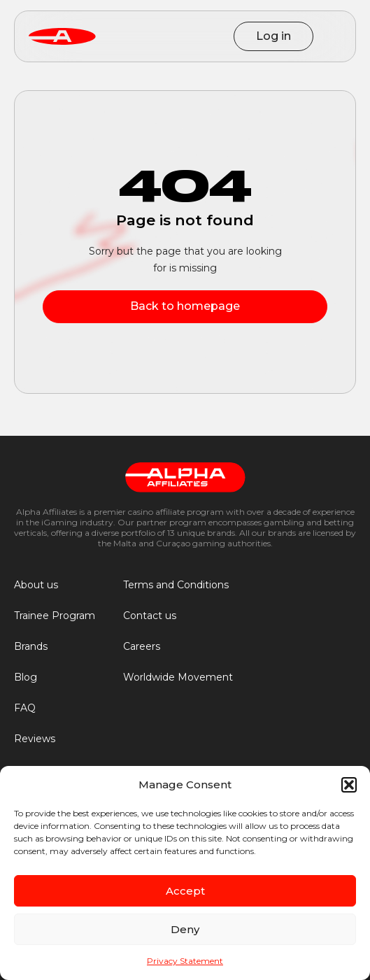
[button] (349, 785)
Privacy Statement (185, 961)
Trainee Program (55, 616)
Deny (185, 929)
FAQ (25, 708)
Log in (273, 36)
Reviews (35, 739)
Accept (185, 891)
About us (36, 585)
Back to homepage (185, 306)
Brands (31, 646)
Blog (26, 677)
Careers (142, 646)
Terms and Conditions (176, 585)
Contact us (150, 616)
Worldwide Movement (178, 677)
